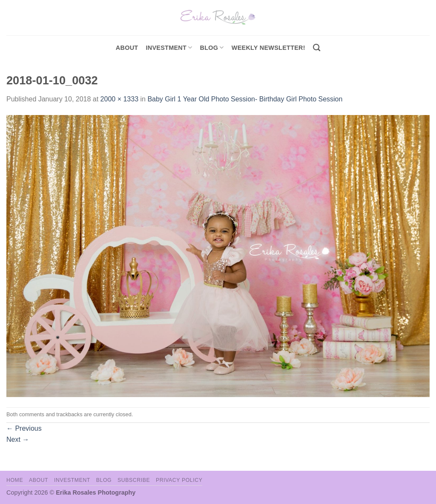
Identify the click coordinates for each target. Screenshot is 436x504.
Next (18, 439)
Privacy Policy (179, 480)
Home (15, 480)
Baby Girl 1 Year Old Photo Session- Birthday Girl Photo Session (245, 99)
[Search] (317, 48)
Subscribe (134, 480)
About (127, 48)
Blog (212, 48)
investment (169, 48)
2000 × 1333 (119, 99)
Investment (72, 480)
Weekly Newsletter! (268, 48)
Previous (24, 428)
